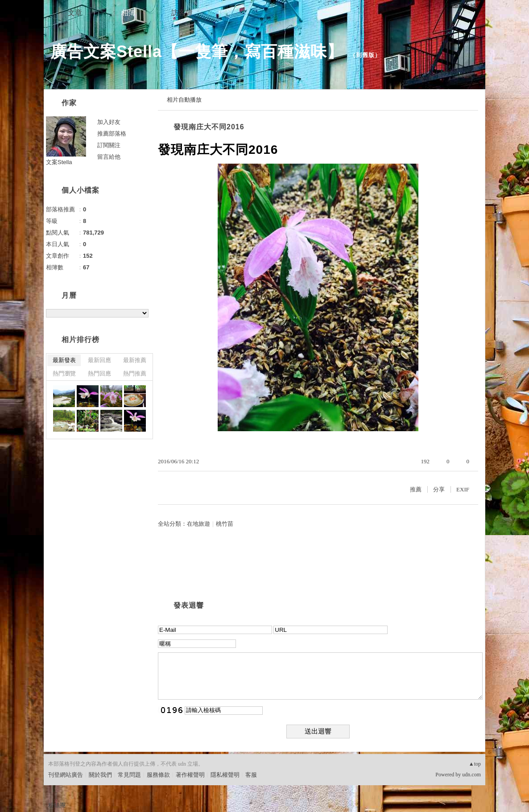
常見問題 (129, 775)
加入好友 (109, 122)
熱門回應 (99, 373)
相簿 (128, 13)
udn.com (471, 775)
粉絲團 (57, 805)
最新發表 (64, 360)
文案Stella (59, 162)
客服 (251, 775)
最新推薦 (135, 360)
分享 (439, 489)
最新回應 (99, 360)
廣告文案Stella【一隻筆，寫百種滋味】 (197, 52)
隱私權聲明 (225, 775)
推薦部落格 (112, 134)
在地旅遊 (198, 524)
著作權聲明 (190, 775)
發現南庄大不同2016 (209, 127)
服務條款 (158, 775)
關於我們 (100, 775)
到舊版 (365, 55)
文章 (75, 13)
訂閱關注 (109, 145)
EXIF (463, 489)
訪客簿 (182, 13)
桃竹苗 (225, 524)
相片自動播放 (184, 100)
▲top (475, 764)
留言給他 (109, 157)
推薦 (416, 489)
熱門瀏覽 (64, 373)
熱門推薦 (135, 373)
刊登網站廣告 (66, 775)
